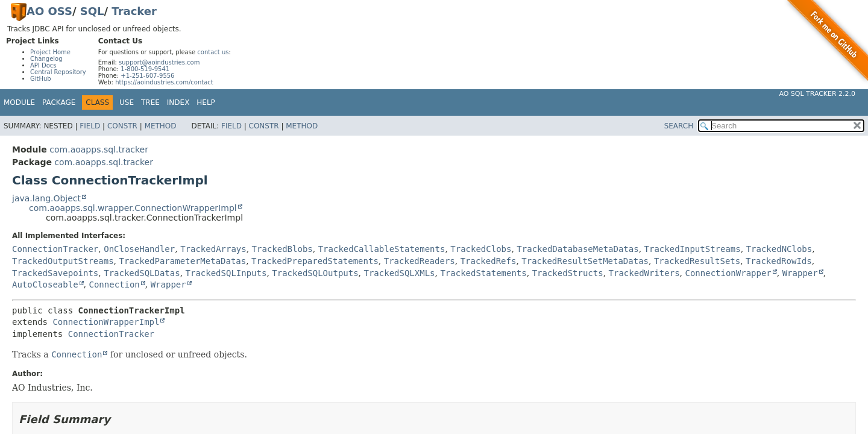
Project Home (50, 52)
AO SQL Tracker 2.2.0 (817, 94)
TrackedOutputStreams (63, 261)
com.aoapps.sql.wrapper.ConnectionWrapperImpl (133, 208)
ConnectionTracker (55, 249)
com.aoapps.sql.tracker (99, 149)
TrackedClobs (481, 249)
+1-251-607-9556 (147, 76)
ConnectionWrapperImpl (106, 322)
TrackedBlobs (282, 249)
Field (90, 126)
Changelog (46, 59)
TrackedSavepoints (55, 273)
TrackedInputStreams (693, 249)
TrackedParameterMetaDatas (182, 261)
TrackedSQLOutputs (315, 273)
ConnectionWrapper (728, 273)
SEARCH (679, 126)
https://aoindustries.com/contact (164, 82)
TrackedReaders (420, 261)
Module (19, 102)
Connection (114, 285)
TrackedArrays (213, 249)
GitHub (41, 79)
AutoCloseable (45, 285)
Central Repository (58, 72)
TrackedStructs (568, 273)
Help (206, 102)
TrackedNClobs (779, 249)
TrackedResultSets (697, 261)
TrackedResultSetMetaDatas (585, 261)
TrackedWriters (644, 273)
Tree (150, 102)
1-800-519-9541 (145, 69)
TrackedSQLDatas (142, 273)
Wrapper (800, 273)
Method (161, 126)
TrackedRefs (489, 261)
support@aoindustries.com (159, 62)
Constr (122, 126)
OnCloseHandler (139, 249)
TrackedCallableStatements (382, 249)
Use (127, 102)
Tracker (134, 11)
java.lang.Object (46, 198)
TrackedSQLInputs (226, 273)
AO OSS (49, 11)
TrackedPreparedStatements (315, 261)
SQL (92, 11)
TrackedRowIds (779, 261)
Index (178, 102)
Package (59, 102)
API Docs (43, 65)
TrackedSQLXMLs (400, 273)
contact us (213, 52)
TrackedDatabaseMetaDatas (577, 249)
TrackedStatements (483, 273)
